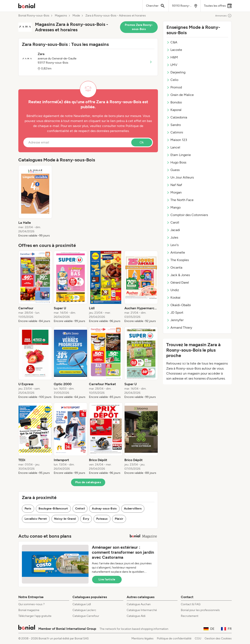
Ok (142, 142)
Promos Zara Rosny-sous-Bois (139, 27)
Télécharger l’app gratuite (35, 616)
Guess (173, 170)
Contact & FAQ (191, 604)
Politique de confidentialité (174, 638)
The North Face (180, 200)
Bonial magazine (29, 610)
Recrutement (190, 616)
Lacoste (174, 50)
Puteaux (102, 519)
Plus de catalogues (88, 482)
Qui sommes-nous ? (31, 604)
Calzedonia (177, 117)
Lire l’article (107, 579)
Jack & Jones (178, 275)
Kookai (173, 297)
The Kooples (178, 260)
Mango (174, 207)
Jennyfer (175, 320)
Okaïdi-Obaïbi (179, 305)
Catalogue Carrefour (86, 616)
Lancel (173, 147)
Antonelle (176, 252)
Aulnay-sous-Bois (104, 509)
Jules (172, 237)
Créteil (80, 509)
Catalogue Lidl (82, 604)
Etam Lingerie (179, 155)
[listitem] (35, 201)
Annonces (223, 16)
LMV (172, 65)
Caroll (173, 222)
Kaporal (174, 110)
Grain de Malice (180, 95)
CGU (198, 638)
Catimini (175, 132)
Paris (28, 509)
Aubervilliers (133, 509)
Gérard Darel (178, 282)
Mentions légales (142, 638)
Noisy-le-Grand (65, 519)
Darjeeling (176, 72)
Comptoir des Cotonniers (187, 215)
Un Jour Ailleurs (180, 177)
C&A (172, 42)
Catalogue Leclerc (84, 610)
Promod (174, 87)
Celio (172, 80)
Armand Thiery (179, 328)
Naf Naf (174, 185)
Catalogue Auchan (139, 604)
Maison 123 (177, 140)
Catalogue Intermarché (142, 610)
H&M (172, 57)
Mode (76, 16)
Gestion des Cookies (218, 638)
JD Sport (175, 313)
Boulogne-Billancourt (53, 509)
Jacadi (173, 230)
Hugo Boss (176, 162)
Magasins (61, 16)
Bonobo (174, 102)
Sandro (174, 125)
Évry (86, 519)
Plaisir (119, 519)
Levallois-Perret (36, 519)
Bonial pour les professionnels (200, 610)
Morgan (174, 192)
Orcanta (174, 267)
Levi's (172, 245)
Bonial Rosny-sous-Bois (34, 16)
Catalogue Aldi (136, 616)
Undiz (173, 290)
